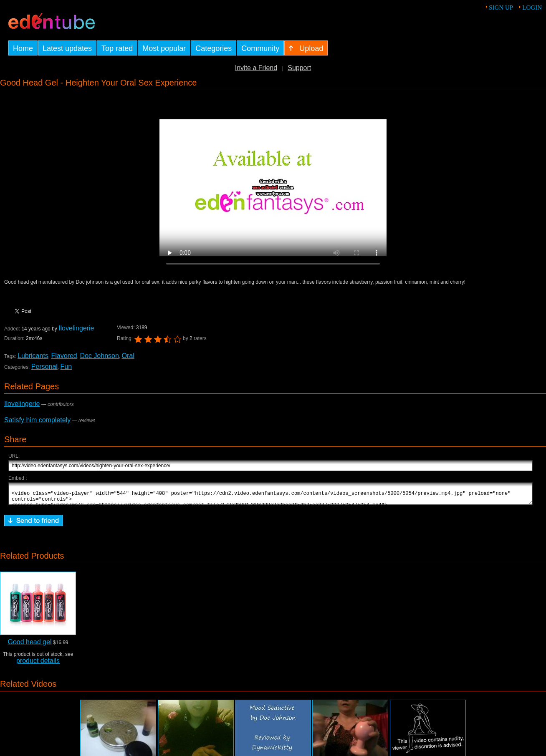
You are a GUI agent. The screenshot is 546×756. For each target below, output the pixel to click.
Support (299, 68)
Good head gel (29, 646)
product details (38, 664)
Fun (66, 367)
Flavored (64, 356)
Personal (44, 367)
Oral (128, 356)
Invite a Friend (256, 68)
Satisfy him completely (37, 420)
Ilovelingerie (76, 328)
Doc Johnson (99, 356)
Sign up (501, 8)
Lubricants (33, 356)
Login (532, 8)
